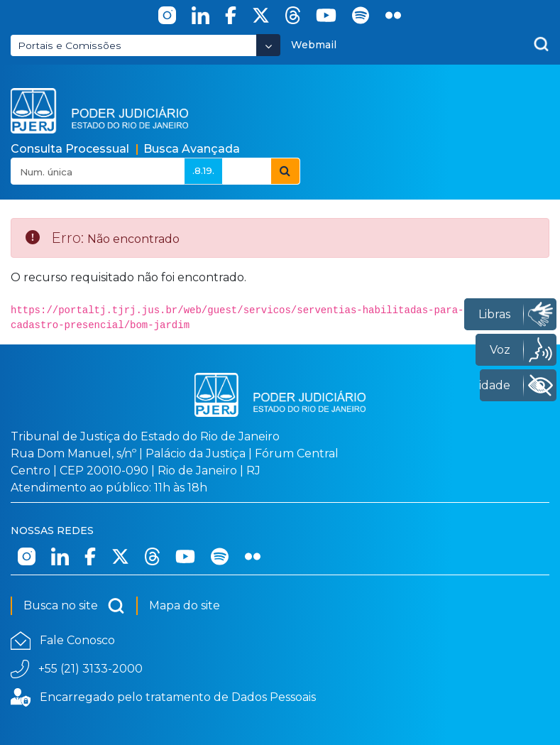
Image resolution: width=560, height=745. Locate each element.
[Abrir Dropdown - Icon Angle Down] (268, 45)
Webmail (314, 45)
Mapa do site (185, 605)
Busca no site (74, 606)
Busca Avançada (192, 149)
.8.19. (203, 170)
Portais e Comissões (70, 45)
